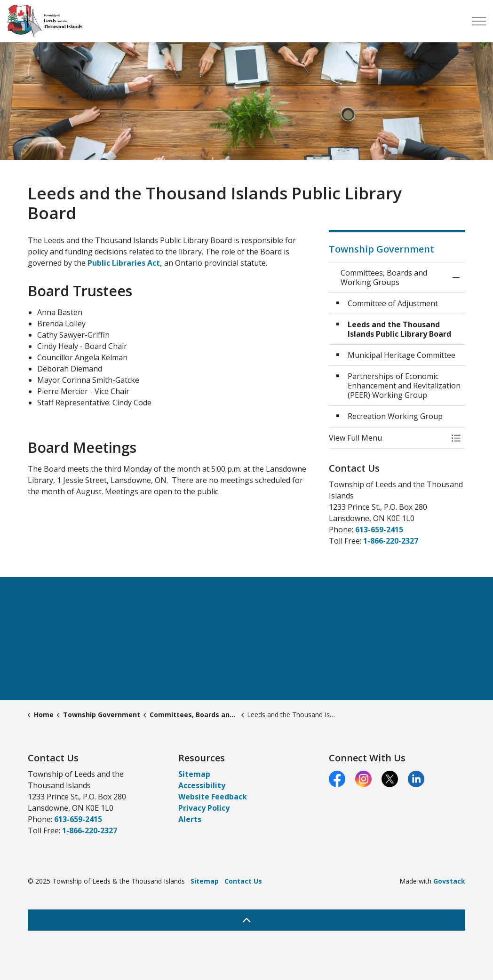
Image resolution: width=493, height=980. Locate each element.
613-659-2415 (379, 530)
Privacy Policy (204, 808)
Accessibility (202, 785)
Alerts (190, 819)
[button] (388, 438)
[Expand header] (479, 21)
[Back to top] (246, 920)
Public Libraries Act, (126, 263)
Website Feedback (213, 797)
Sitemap (194, 774)
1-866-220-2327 (391, 541)
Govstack (449, 881)
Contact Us (243, 881)
